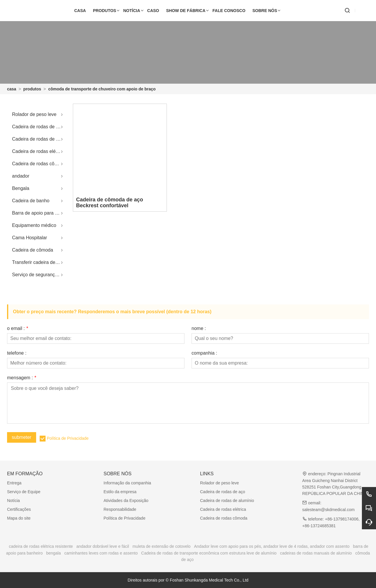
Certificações (19, 509)
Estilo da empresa (120, 492)
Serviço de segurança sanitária (39, 275)
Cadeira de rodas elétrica (38, 151)
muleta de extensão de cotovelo (162, 546)
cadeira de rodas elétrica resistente (41, 546)
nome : (199, 328)
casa (12, 89)
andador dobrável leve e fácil (103, 546)
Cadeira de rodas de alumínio (39, 139)
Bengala (21, 188)
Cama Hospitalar (30, 238)
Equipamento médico (34, 225)
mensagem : (22, 378)
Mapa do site (19, 518)
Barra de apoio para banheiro (39, 213)
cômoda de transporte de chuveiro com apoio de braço (102, 89)
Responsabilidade (120, 509)
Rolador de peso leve (34, 114)
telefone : (17, 353)
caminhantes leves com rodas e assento (101, 553)
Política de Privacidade (68, 438)
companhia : (204, 353)
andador (21, 176)
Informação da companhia (127, 483)
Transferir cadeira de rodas (39, 262)
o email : (17, 328)
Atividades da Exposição (126, 501)
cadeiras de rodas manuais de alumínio (316, 553)
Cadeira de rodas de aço (38, 127)
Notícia (14, 501)
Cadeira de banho (31, 201)
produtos (32, 89)
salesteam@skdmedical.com (328, 510)
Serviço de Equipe (24, 492)
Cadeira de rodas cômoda (39, 164)
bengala (53, 553)
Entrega (14, 483)
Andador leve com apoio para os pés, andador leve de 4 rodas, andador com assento (272, 546)
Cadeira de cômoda (33, 250)
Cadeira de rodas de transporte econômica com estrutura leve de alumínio (209, 553)
